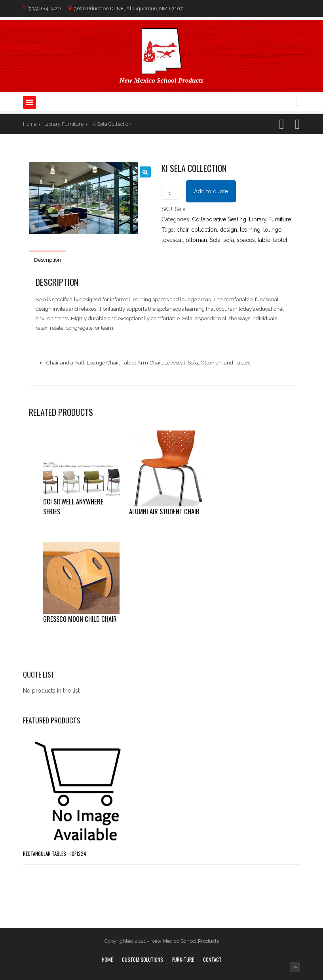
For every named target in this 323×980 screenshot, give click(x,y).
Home (30, 124)
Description (47, 260)
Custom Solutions (142, 959)
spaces (246, 240)
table (264, 240)
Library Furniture (64, 124)
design (228, 230)
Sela (215, 240)
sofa (229, 240)
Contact (212, 959)
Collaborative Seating (219, 219)
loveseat (172, 240)
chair (182, 230)
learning (250, 230)
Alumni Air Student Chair (164, 511)
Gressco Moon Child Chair (80, 619)
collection (204, 230)
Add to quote (211, 191)
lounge (272, 230)
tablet (280, 240)
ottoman (196, 240)
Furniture (183, 959)
